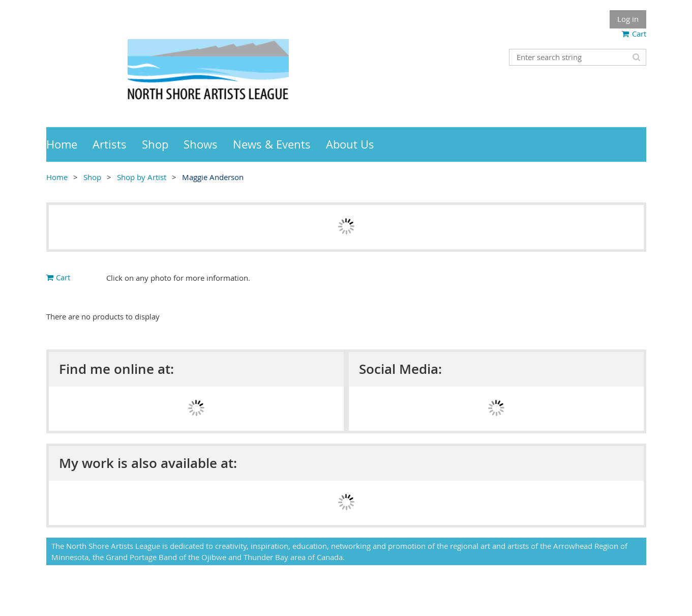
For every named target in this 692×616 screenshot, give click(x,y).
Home (57, 177)
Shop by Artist (142, 177)
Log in (628, 19)
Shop (92, 177)
